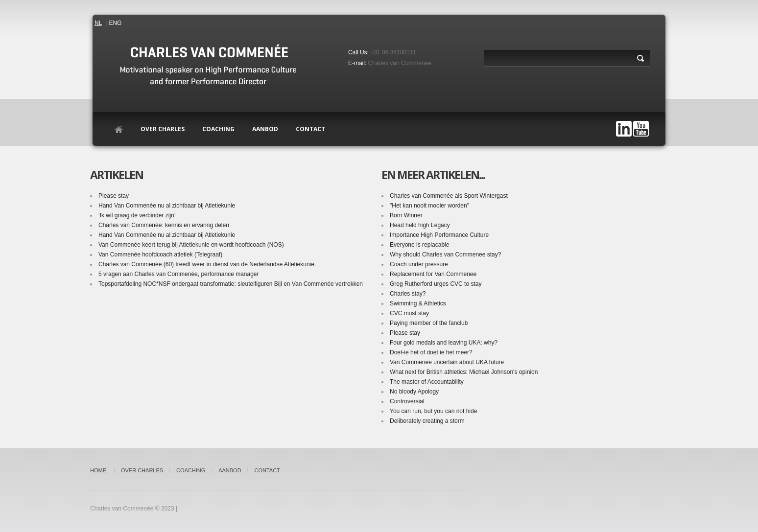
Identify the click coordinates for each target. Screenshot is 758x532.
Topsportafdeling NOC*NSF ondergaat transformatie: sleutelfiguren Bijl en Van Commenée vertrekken (230, 289)
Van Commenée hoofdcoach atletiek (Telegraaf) (160, 254)
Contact (267, 470)
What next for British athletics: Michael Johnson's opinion (464, 372)
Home (99, 470)
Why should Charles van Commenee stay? (445, 254)
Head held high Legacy (420, 225)
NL (98, 23)
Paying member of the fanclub (429, 323)
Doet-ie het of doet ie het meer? (431, 352)
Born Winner (406, 215)
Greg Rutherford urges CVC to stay (436, 284)
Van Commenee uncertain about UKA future (447, 362)
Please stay (114, 196)
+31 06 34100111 (393, 52)
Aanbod (265, 129)
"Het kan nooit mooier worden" (429, 206)
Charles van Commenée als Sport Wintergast (449, 196)
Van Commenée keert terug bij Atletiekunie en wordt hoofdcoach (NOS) (191, 245)
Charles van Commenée (400, 63)
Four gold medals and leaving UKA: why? (444, 343)
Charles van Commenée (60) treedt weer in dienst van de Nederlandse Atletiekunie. (207, 264)
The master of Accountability (427, 382)
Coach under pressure (419, 264)
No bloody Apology (414, 392)
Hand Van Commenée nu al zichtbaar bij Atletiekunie (167, 206)
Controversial (407, 401)
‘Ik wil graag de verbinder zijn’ (137, 215)
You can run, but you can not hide (433, 411)
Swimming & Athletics (418, 303)
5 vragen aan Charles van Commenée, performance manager (179, 274)
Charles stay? (408, 294)
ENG (115, 23)
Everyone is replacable (419, 245)
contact (310, 129)
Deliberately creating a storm (427, 421)
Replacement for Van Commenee (433, 274)
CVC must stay (409, 313)
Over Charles (163, 129)
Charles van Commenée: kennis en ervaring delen (164, 225)
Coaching (218, 129)
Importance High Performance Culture (439, 235)
